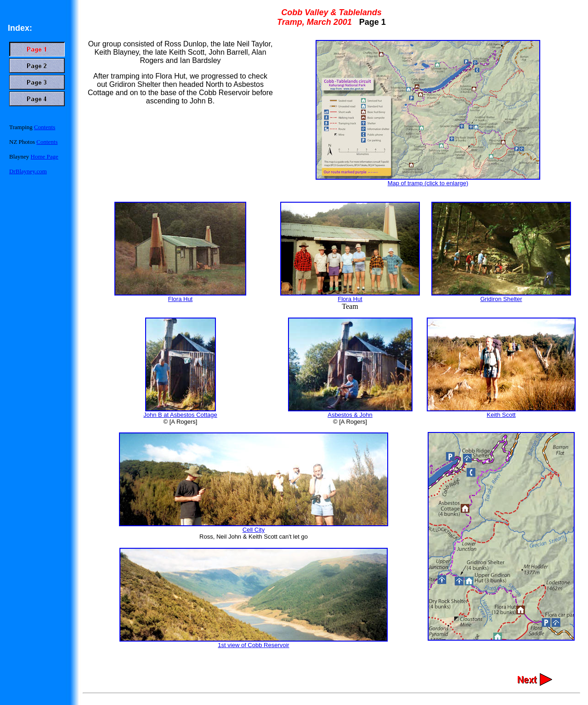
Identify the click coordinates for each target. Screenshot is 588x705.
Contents (45, 127)
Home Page (45, 156)
